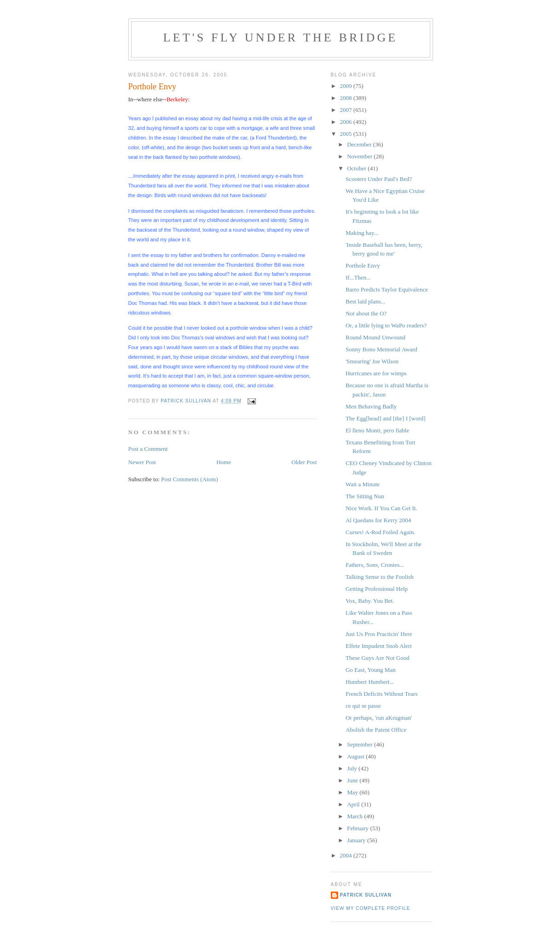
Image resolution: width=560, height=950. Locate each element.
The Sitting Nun (365, 496)
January (357, 840)
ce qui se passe (363, 706)
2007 (347, 110)
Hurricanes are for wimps (376, 373)
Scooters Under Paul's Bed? (379, 179)
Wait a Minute (363, 484)
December (360, 144)
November (360, 156)
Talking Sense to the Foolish (380, 577)
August (356, 756)
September (361, 744)
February (358, 828)
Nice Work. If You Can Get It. (381, 508)
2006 (347, 122)
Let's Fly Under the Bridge (281, 38)
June (353, 780)
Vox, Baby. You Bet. (370, 601)
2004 (347, 855)
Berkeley (177, 99)
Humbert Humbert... (370, 682)
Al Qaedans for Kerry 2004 (378, 520)
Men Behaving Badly (371, 406)
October (357, 168)
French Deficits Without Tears (382, 694)
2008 (347, 98)
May (353, 792)
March (355, 816)
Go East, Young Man (371, 670)
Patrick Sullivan (366, 895)
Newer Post (142, 462)
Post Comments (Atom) (190, 479)
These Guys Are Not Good (378, 658)
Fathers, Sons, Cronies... (375, 565)
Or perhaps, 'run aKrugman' (379, 718)
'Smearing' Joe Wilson (372, 361)
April (354, 804)
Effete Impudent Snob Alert (379, 646)
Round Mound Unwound (375, 337)
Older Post (304, 462)
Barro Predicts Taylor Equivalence (387, 289)
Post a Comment (148, 449)
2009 (347, 86)
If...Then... (358, 277)
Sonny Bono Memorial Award (381, 349)
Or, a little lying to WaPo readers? (386, 325)
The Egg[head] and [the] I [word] (386, 418)
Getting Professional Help (377, 589)
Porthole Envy (363, 265)
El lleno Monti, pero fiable (377, 430)
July (353, 768)
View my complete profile (371, 908)
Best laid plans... (365, 301)
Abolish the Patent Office (376, 730)
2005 (347, 134)
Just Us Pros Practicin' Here (379, 634)
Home (224, 462)
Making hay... (362, 233)
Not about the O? (366, 313)
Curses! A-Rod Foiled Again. (381, 532)
